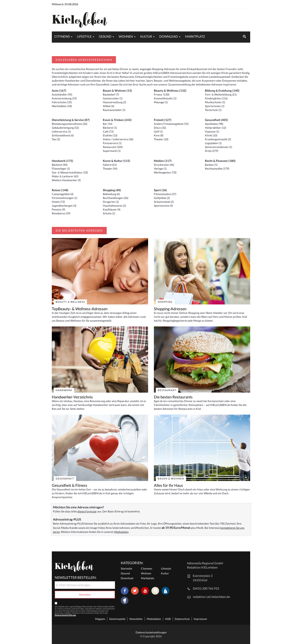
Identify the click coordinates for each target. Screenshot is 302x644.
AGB (168, 619)
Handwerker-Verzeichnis (72, 397)
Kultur (146, 36)
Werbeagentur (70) (165, 172)
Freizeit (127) (163, 120)
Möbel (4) (109, 106)
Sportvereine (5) (163, 206)
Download (169, 36)
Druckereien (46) (164, 165)
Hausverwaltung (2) (115, 102)
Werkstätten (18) (62, 106)
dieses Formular (87, 511)
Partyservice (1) (112, 143)
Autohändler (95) (62, 94)
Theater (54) (110, 169)
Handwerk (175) (62, 161)
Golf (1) (158, 131)
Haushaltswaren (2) (114, 206)
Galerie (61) (110, 165)
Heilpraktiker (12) (216, 128)
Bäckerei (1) (110, 128)
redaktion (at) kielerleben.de (211, 597)
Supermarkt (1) (112, 151)
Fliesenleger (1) (61, 169)
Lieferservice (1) (61, 131)
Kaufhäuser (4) (112, 209)
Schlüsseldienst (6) (63, 135)
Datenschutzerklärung (65, 615)
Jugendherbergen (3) (64, 206)
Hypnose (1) (212, 131)
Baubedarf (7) (111, 94)
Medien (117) (163, 161)
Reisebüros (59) (61, 213)
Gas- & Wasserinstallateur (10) (70, 172)
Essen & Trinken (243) (117, 120)
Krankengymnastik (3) (218, 139)
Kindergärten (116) (216, 98)
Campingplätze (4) (63, 194)
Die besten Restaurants (173, 397)
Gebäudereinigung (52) (65, 128)
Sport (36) (160, 190)
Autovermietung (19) (64, 98)
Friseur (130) (162, 94)
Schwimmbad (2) (164, 202)
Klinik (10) (211, 135)
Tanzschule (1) (213, 110)
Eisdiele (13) (110, 135)
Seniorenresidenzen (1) (219, 147)
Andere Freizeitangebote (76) (171, 124)
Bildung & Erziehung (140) (222, 90)
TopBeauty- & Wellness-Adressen (80, 309)
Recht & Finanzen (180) (220, 161)
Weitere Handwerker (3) (66, 180)
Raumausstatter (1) (114, 110)
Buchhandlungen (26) (116, 198)
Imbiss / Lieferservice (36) (118, 139)
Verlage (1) (160, 169)
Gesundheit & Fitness (70, 485)
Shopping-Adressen (170, 309)
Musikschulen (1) (215, 102)
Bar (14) (108, 124)
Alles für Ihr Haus (168, 485)
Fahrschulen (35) (62, 102)
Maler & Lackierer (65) (65, 176)
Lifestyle (84, 36)
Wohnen (126, 36)
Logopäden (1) (213, 143)
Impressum (200, 619)
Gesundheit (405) (216, 120)
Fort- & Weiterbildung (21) (221, 94)
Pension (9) (58, 209)
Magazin (100, 619)
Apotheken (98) (214, 124)
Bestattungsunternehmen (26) (70, 124)
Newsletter (136, 619)
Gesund (105, 36)
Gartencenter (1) (113, 98)
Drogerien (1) (111, 202)
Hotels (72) (58, 202)
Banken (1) (211, 165)
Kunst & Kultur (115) (117, 161)
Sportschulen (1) (215, 106)
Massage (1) (161, 102)
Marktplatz (195, 36)
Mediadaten (121, 532)
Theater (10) (161, 139)
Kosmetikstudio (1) (165, 98)
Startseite (126, 568)
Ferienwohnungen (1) (65, 198)
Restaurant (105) (113, 147)
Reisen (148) (60, 190)
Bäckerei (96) (60, 165)
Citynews (62, 36)
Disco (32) (160, 128)
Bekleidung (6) (111, 194)
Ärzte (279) (212, 151)
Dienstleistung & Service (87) (71, 120)
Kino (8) (159, 135)
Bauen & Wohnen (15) (117, 90)
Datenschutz (182, 619)
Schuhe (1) (109, 213)
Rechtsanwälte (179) (217, 169)
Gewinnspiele (117, 619)
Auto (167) (59, 90)
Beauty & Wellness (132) (170, 90)
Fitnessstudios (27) (165, 194)
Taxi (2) (56, 139)
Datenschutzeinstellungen (151, 632)
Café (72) (108, 131)
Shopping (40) (112, 190)
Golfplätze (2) (162, 198)
